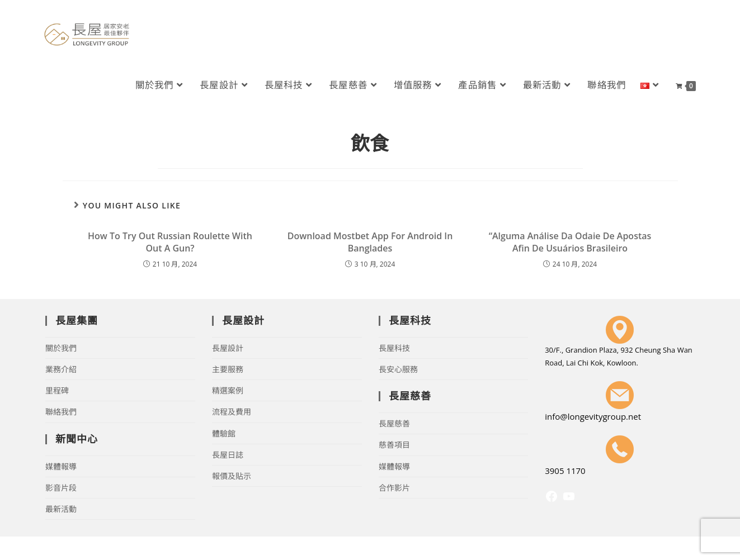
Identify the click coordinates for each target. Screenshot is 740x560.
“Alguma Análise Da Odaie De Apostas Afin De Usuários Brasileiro (570, 242)
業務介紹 (61, 369)
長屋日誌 (228, 455)
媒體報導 (61, 466)
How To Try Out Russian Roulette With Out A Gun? (170, 242)
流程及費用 (232, 412)
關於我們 (61, 348)
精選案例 (228, 390)
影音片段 (61, 488)
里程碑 (57, 390)
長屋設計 (228, 348)
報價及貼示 (232, 476)
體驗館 (224, 433)
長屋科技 (394, 348)
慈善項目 (394, 445)
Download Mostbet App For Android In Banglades (370, 242)
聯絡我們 (61, 412)
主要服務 (228, 369)
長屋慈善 (394, 423)
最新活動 (61, 509)
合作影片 (394, 488)
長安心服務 (398, 369)
